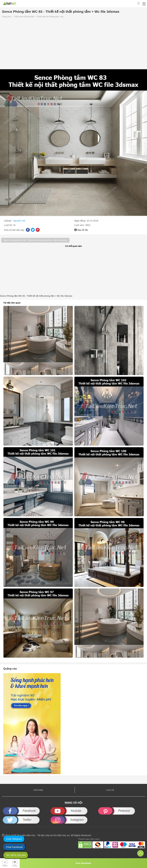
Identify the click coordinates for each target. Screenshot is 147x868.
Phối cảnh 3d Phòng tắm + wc (50, 17)
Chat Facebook (14, 847)
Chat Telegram (14, 839)
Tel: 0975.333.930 (16, 855)
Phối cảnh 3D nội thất (24, 17)
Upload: (8, 221)
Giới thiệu (38, 790)
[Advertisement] (73, 44)
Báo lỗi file (83, 230)
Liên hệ (110, 790)
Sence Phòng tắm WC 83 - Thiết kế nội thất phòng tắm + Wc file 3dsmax (35, 240)
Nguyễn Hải (19, 221)
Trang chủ (6, 17)
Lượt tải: (9, 225)
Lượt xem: (80, 225)
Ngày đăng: (80, 221)
